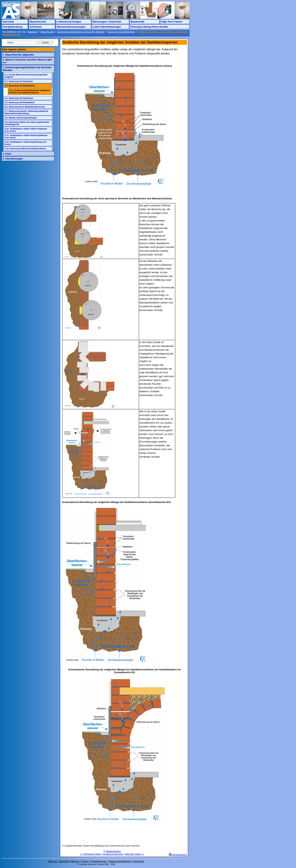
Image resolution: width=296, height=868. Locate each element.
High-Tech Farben (172, 22)
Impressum (138, 861)
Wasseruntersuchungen (71, 27)
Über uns (52, 861)
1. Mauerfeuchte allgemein (18, 55)
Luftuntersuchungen (69, 22)
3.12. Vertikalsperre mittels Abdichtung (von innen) (26, 143)
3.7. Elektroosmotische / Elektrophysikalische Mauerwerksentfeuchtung (27, 112)
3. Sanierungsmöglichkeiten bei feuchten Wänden (27, 69)
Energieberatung (12, 27)
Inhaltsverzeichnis (113, 854)
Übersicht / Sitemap (69, 861)
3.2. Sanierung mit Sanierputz (19, 81)
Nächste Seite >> (134, 854)
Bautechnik (138, 22)
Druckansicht (178, 855)
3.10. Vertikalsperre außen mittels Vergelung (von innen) (26, 130)
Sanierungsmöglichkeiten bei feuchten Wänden (81, 32)
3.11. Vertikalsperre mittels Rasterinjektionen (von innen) (26, 136)
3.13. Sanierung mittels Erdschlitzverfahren (25, 149)
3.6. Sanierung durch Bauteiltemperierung (25, 107)
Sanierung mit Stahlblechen (121, 32)
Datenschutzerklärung (120, 861)
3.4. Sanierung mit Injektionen (19, 98)
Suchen (85, 861)
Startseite (8, 22)
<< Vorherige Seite (90, 854)
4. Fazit (7, 154)
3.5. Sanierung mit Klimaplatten (20, 102)
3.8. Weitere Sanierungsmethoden (21, 118)
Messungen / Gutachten (107, 22)
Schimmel (36, 27)
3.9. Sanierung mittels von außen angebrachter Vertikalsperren (27, 123)
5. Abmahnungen (13, 159)
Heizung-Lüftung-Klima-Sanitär (149, 27)
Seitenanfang (112, 851)
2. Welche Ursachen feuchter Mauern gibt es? (27, 61)
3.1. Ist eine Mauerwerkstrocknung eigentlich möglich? (26, 76)
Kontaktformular (99, 861)
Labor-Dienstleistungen (107, 27)
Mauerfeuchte (38, 22)
